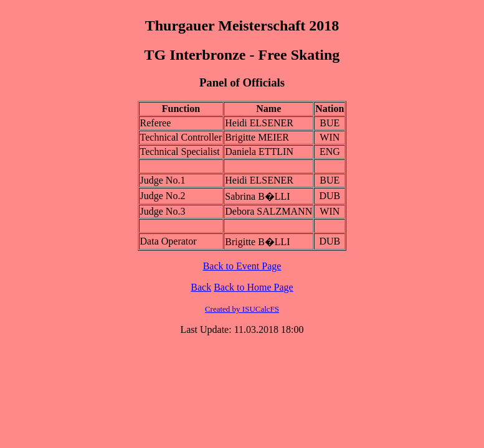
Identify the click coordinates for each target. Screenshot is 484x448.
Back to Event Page (242, 266)
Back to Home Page (254, 287)
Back (201, 287)
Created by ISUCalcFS (242, 309)
